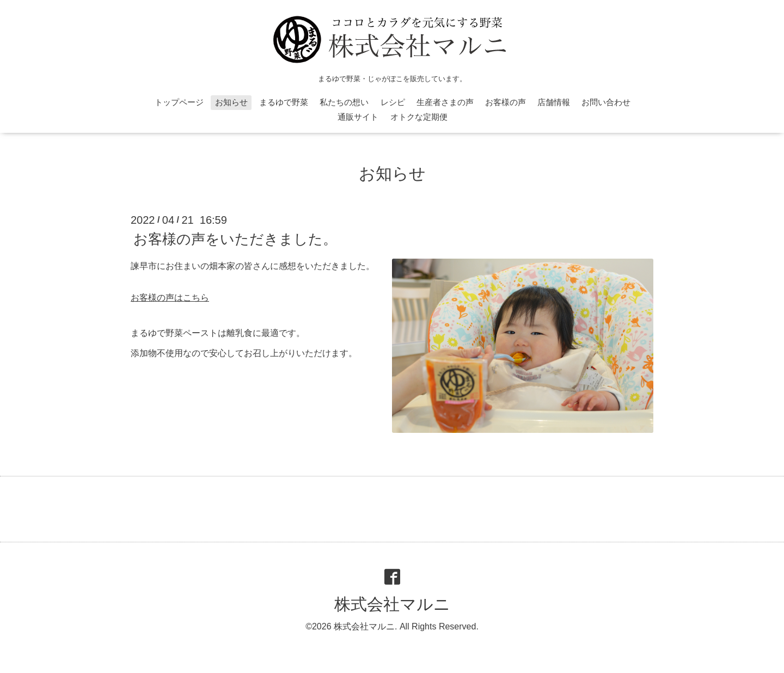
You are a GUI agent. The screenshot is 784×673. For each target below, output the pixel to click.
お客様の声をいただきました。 (235, 239)
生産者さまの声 (445, 102)
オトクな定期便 (419, 117)
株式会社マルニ (392, 604)
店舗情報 (554, 102)
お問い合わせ (606, 102)
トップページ (179, 102)
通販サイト (358, 117)
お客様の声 (506, 102)
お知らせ (231, 102)
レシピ (393, 102)
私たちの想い (344, 102)
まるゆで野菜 (284, 102)
